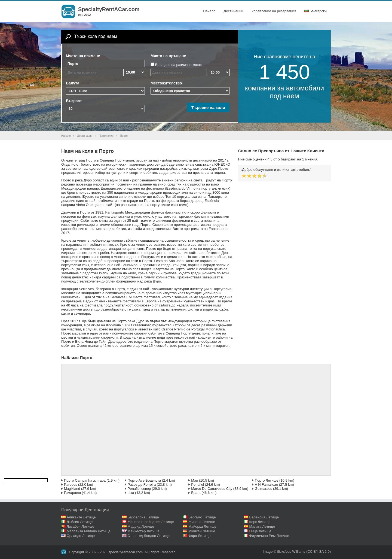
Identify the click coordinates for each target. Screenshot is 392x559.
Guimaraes (264, 489)
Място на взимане (83, 56)
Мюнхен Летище (202, 531)
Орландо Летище (81, 536)
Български (316, 11)
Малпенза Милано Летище (89, 531)
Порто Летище (267, 480)
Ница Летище (260, 531)
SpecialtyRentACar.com (109, 9)
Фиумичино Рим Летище (269, 536)
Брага (196, 493)
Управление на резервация (274, 11)
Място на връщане (168, 56)
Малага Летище (262, 526)
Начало (209, 11)
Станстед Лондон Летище (148, 536)
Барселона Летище (143, 517)
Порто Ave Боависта (144, 480)
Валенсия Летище (264, 517)
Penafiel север (139, 489)
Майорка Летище (202, 526)
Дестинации (234, 11)
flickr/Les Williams (291, 552)
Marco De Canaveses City (212, 489)
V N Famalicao (266, 484)
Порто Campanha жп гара (85, 480)
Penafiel (197, 484)
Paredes (71, 484)
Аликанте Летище (81, 517)
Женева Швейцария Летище (151, 522)
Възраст (74, 101)
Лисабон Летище (80, 526)
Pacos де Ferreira (142, 484)
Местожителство (166, 83)
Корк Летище (260, 522)
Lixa (131, 493)
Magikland (72, 489)
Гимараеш (72, 493)
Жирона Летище (202, 522)
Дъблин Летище (80, 522)
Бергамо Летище (202, 517)
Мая (195, 480)
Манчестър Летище (143, 531)
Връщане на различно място (179, 65)
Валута (73, 83)
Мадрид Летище (141, 526)
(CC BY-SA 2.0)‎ (318, 552)
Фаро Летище (200, 536)
